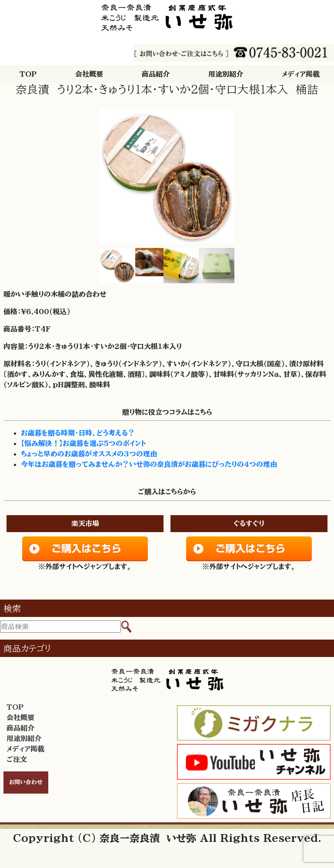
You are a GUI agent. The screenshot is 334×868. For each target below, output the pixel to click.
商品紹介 (156, 74)
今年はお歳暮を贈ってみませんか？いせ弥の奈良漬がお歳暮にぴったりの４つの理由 (149, 464)
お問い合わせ (26, 782)
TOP (28, 74)
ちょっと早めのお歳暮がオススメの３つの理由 (89, 454)
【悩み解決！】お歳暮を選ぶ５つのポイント (83, 443)
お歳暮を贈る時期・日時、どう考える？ (78, 433)
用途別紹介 (226, 74)
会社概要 (89, 74)
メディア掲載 (301, 74)
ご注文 (17, 759)
